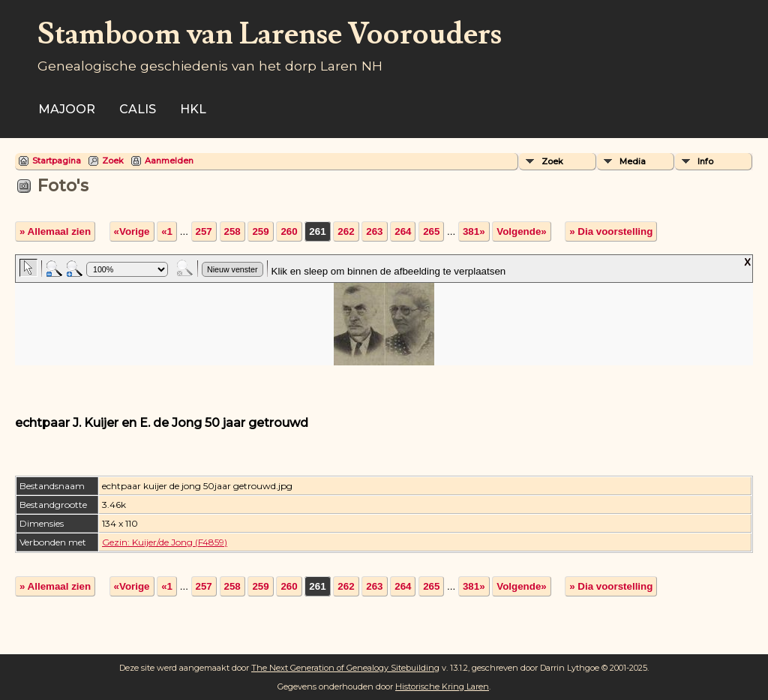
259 (260, 231)
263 (374, 231)
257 (204, 231)
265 (431, 231)
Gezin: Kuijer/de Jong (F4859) (165, 542)
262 (346, 231)
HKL (193, 109)
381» (474, 231)
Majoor (67, 109)
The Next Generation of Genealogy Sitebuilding (345, 668)
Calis (138, 109)
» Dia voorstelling (611, 231)
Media (633, 161)
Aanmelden (169, 161)
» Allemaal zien (55, 231)
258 (232, 231)
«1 (167, 231)
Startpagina (57, 161)
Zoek (113, 161)
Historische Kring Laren (442, 686)
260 (289, 231)
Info (705, 161)
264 (403, 231)
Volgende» (521, 231)
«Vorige (132, 231)
